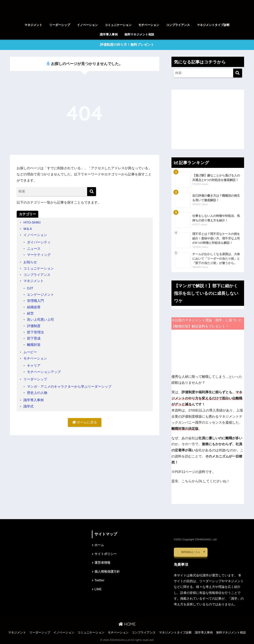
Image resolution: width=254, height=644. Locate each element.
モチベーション (149, 25)
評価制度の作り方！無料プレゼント (127, 45)
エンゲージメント (40, 294)
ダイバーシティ (39, 242)
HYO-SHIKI (32, 223)
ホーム (99, 545)
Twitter (100, 581)
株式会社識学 (199, 575)
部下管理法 (35, 331)
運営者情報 (102, 563)
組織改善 (34, 306)
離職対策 (34, 344)
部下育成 (34, 337)
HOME (127, 624)
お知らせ (30, 262)
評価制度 (34, 325)
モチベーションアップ (44, 371)
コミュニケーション (118, 25)
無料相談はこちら (191, 552)
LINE (98, 590)
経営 (30, 313)
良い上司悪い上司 (40, 319)
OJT (30, 288)
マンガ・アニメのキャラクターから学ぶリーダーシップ (69, 385)
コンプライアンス (178, 25)
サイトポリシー (106, 554)
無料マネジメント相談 (139, 34)
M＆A (28, 229)
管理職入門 (35, 300)
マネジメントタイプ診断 (213, 25)
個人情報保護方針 (107, 572)
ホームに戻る (85, 421)
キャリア (34, 364)
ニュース (34, 248)
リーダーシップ (60, 25)
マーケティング (39, 255)
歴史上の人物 (37, 391)
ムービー (30, 351)
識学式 (28, 405)
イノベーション (87, 25)
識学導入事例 (109, 34)
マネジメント (33, 25)
